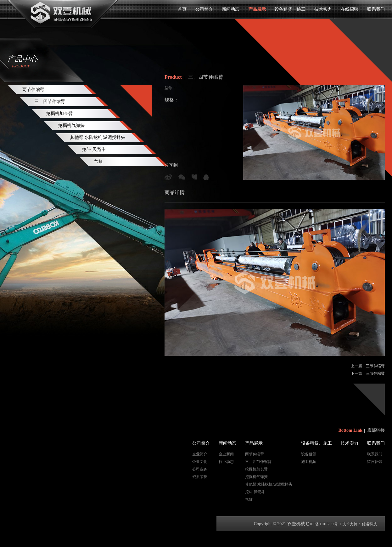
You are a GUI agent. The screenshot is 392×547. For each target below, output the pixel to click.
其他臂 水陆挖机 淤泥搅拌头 (98, 137)
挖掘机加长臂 (59, 114)
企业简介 (200, 454)
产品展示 (257, 9)
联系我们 (376, 9)
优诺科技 (369, 524)
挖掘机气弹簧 (71, 125)
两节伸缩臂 (33, 90)
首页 (182, 9)
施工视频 (309, 462)
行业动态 (226, 462)
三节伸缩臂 (375, 366)
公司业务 (200, 469)
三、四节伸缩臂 (50, 102)
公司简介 (204, 9)
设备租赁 (309, 454)
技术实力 (323, 9)
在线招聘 (350, 9)
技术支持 (350, 524)
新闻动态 (231, 9)
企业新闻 (226, 454)
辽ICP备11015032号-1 (323, 524)
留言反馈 (375, 462)
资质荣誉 (200, 477)
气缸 (98, 161)
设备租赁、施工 (290, 9)
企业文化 (200, 462)
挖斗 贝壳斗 (94, 149)
